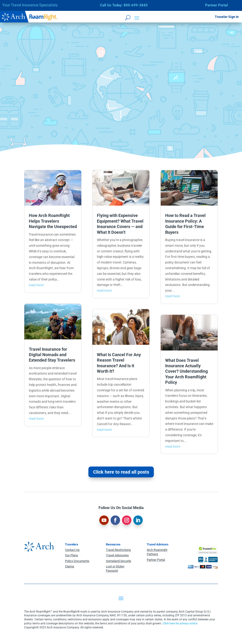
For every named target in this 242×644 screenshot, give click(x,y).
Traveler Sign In (227, 17)
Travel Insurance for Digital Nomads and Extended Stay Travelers (52, 355)
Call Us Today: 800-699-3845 (124, 5)
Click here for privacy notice (180, 623)
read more (36, 285)
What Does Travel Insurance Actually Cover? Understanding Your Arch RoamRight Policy (186, 371)
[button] (137, 17)
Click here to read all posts (121, 472)
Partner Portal (216, 5)
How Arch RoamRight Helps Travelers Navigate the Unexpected (53, 221)
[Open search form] (128, 17)
